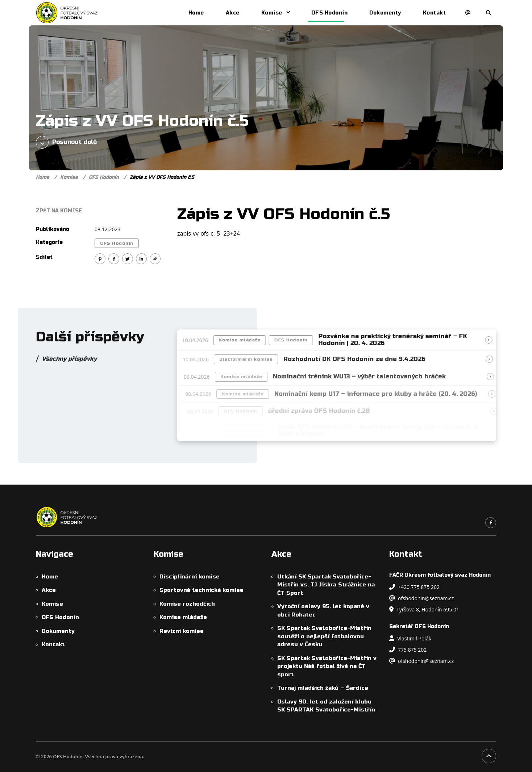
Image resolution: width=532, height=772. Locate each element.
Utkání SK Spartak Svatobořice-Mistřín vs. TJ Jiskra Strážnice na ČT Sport (326, 585)
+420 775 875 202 (414, 587)
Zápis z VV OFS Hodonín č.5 (162, 177)
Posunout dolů (66, 142)
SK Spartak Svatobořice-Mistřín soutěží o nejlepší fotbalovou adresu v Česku (324, 636)
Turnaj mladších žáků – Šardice (323, 688)
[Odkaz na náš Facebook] (491, 523)
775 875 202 (408, 650)
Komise (272, 13)
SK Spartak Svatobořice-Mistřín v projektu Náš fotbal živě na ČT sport (327, 666)
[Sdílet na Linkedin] (141, 259)
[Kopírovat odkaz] (155, 259)
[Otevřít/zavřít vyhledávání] (489, 13)
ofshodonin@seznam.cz (421, 598)
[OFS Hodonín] (67, 13)
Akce (233, 13)
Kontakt (435, 13)
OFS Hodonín (330, 13)
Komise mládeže (242, 340)
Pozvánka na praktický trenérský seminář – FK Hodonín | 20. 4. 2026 (395, 340)
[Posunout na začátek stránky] (489, 756)
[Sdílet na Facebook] (114, 259)
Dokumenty (385, 13)
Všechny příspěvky (69, 363)
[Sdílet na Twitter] (128, 259)
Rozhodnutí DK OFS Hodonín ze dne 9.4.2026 (358, 359)
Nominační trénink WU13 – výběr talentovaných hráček (364, 377)
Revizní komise (182, 631)
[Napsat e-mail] (468, 13)
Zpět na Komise (59, 211)
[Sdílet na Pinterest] (100, 259)
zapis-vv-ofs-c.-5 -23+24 (209, 233)
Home (196, 13)
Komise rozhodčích (187, 604)
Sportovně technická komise (201, 590)
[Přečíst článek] (491, 340)
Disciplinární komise (250, 359)
